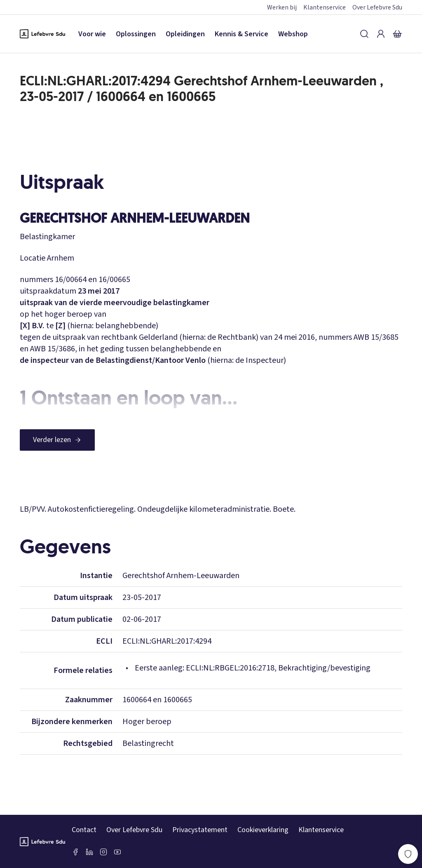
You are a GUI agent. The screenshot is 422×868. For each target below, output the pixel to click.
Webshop (293, 34)
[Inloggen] (381, 34)
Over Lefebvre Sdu (377, 7)
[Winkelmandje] (397, 34)
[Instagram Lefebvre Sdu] (103, 852)
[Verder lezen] (57, 440)
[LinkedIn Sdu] (89, 852)
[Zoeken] (364, 34)
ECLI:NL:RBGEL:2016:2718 (230, 668)
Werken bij (282, 7)
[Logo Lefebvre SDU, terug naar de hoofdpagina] (42, 34)
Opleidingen (185, 34)
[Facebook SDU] (75, 852)
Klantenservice (325, 7)
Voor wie (92, 34)
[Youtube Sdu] (117, 852)
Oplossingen (136, 34)
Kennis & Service (241, 34)
